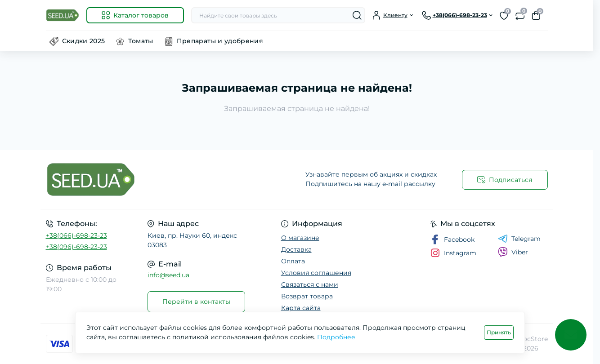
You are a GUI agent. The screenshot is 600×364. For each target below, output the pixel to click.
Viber (513, 252)
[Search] (357, 15)
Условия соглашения (316, 273)
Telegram (519, 239)
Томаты (141, 41)
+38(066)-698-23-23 (76, 235)
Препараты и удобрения (220, 41)
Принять (499, 332)
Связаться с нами (310, 284)
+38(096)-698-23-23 (76, 247)
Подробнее (336, 337)
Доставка (296, 249)
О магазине (300, 238)
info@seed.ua (168, 275)
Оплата (293, 261)
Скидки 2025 (84, 41)
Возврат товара (307, 296)
